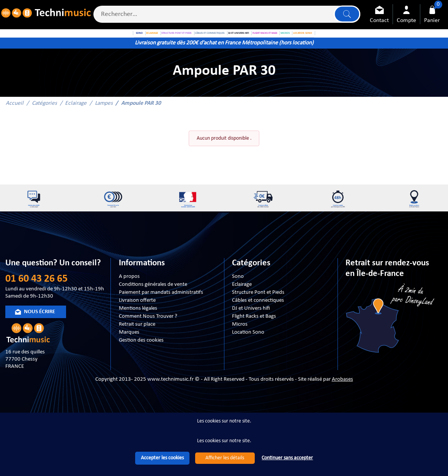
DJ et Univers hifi (251, 333)
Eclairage (76, 118)
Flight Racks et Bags (254, 341)
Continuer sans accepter (287, 458)
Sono (238, 301)
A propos (129, 301)
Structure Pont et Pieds (258, 317)
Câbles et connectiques (258, 325)
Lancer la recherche (345, 16)
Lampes (104, 118)
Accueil (15, 118)
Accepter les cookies (162, 458)
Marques (129, 357)
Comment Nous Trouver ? (148, 341)
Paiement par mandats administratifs (161, 317)
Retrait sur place (137, 349)
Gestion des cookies (141, 365)
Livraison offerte (137, 325)
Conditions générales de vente (153, 309)
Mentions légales (138, 333)
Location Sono (248, 357)
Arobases (342, 405)
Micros (240, 349)
